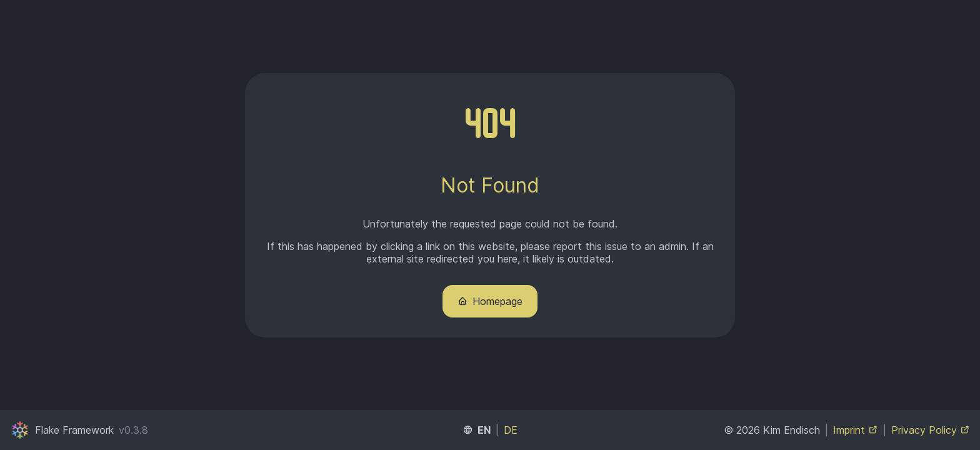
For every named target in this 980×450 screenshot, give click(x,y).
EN (484, 430)
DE (511, 430)
